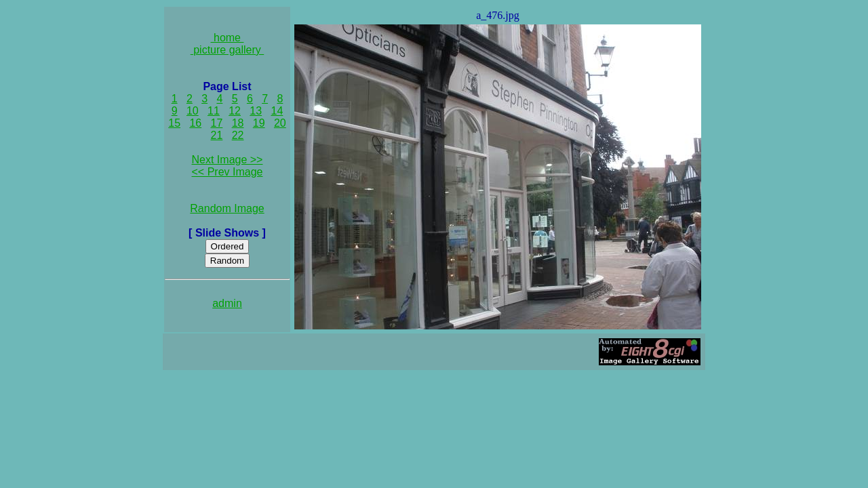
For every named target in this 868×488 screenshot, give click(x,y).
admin (227, 303)
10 (193, 111)
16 (195, 123)
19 (259, 123)
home (228, 38)
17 (217, 123)
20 (280, 123)
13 (256, 111)
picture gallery (228, 50)
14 (277, 111)
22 (238, 135)
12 (235, 111)
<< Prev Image (228, 172)
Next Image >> (228, 160)
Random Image (227, 208)
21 (217, 135)
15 (174, 123)
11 (214, 111)
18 (238, 123)
